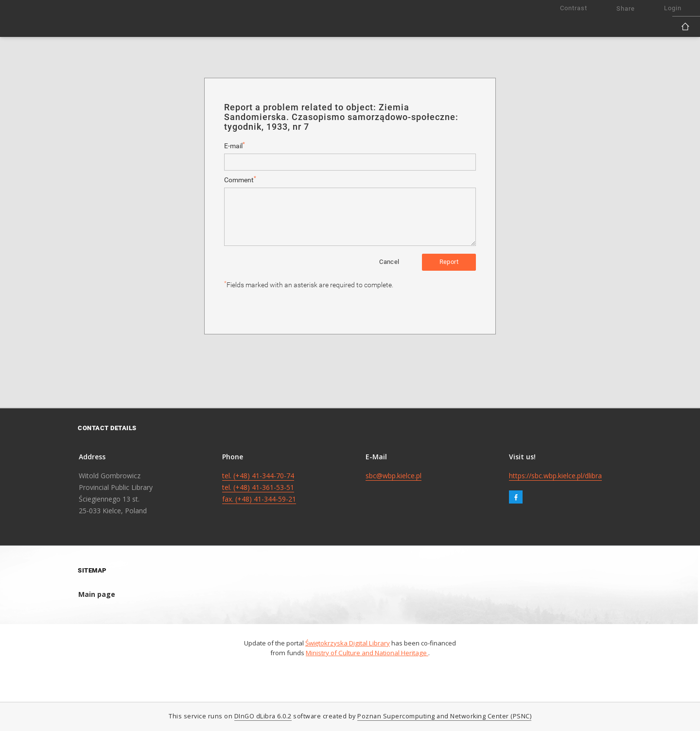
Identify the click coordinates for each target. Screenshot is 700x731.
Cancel (389, 262)
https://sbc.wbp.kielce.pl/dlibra (555, 476)
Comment (240, 180)
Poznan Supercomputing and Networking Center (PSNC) (444, 716)
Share (626, 9)
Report (449, 262)
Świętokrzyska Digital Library (348, 643)
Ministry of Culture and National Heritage (367, 653)
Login (673, 8)
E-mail (235, 146)
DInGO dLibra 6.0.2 (263, 716)
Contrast (574, 8)
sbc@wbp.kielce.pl (394, 476)
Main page (97, 594)
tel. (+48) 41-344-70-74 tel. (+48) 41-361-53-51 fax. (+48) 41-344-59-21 (259, 487)
